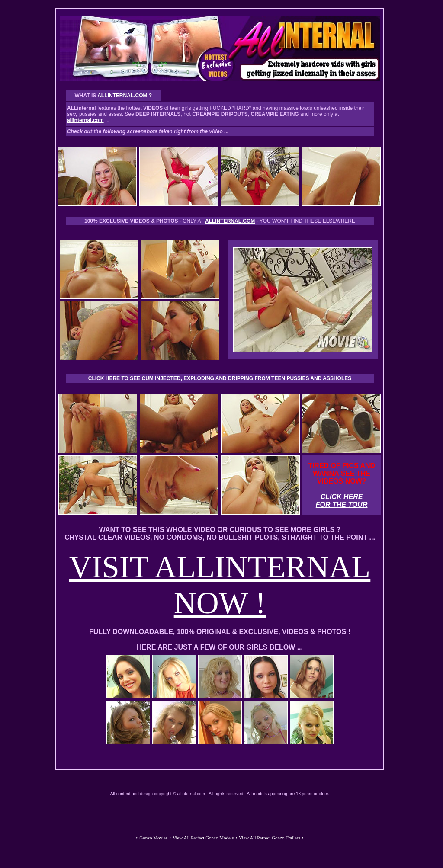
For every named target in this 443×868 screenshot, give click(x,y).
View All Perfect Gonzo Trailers (270, 838)
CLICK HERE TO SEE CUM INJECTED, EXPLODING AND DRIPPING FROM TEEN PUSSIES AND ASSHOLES (220, 378)
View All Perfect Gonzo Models (203, 838)
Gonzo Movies (153, 838)
